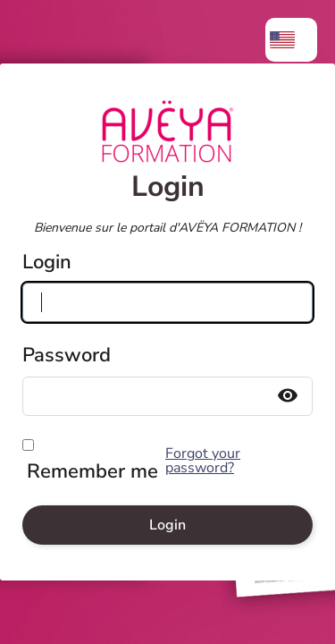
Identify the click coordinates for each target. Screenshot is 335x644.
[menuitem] (291, 40)
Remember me (92, 471)
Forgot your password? (203, 461)
